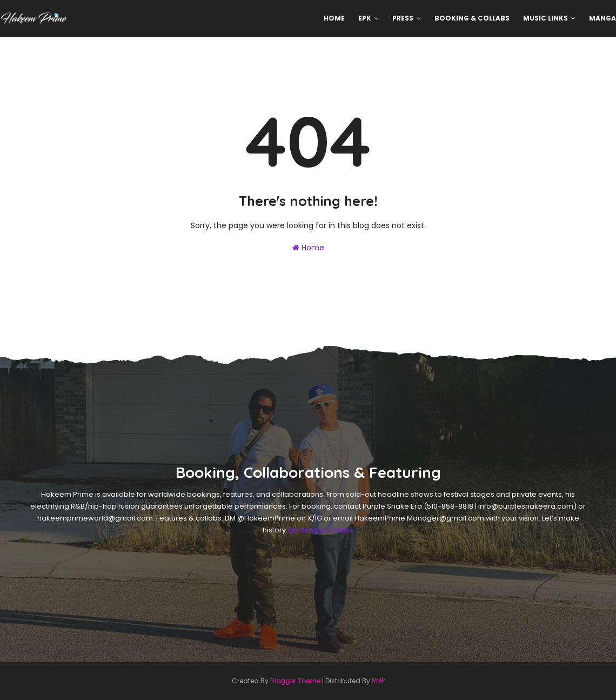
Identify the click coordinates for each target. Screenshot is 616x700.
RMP (378, 681)
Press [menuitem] (403, 18)
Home (308, 248)
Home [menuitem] (334, 18)
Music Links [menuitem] (545, 18)
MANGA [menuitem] (602, 18)
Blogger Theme (295, 681)
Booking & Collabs (321, 530)
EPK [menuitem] (365, 18)
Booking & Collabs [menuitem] (472, 18)
